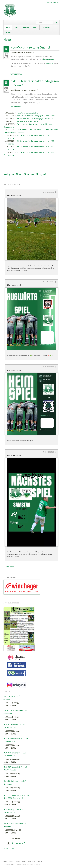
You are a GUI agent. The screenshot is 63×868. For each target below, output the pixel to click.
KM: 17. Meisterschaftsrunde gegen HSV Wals (35, 83)
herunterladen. (49, 59)
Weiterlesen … (17, 74)
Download (50, 63)
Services (9, 32)
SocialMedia (46, 27)
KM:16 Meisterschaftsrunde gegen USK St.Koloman (37, 116)
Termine (26, 27)
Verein (57, 2)
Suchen (56, 23)
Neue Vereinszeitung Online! (30, 47)
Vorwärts (19, 843)
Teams (16, 27)
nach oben (10, 566)
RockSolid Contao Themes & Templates (28, 865)
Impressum (50, 2)
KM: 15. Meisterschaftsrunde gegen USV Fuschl (35, 118)
